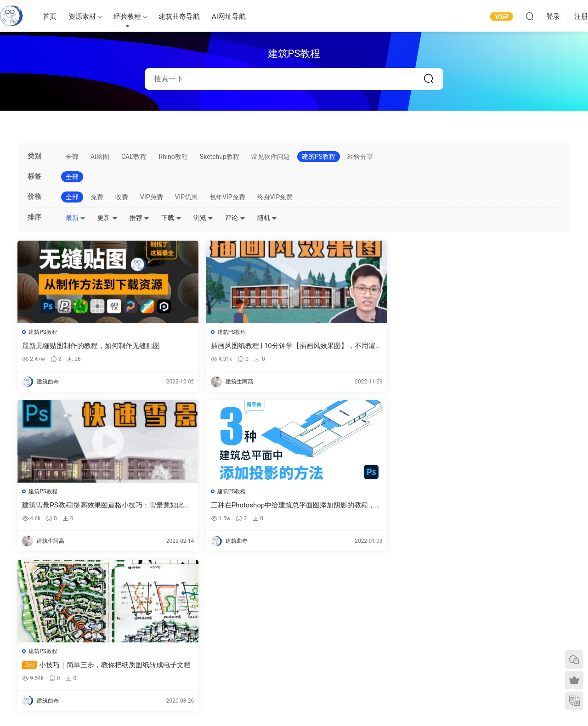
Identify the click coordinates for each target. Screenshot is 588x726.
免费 (97, 197)
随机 (267, 218)
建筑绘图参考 (384, 615)
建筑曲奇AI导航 (72, 651)
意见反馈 (464, 628)
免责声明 (464, 668)
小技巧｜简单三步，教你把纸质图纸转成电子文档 (83, 506)
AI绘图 (100, 157)
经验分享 (360, 157)
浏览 (203, 218)
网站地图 (464, 641)
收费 (122, 197)
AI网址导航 (229, 17)
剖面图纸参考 (384, 656)
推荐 (139, 218)
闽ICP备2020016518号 (236, 703)
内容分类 (464, 654)
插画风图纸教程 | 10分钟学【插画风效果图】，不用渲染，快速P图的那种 (221, 346)
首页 (50, 17)
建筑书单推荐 (69, 678)
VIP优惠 (187, 197)
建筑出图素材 (262, 614)
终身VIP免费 (275, 197)
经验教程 (127, 17)
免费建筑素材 (262, 641)
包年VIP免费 (227, 197)
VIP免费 (152, 197)
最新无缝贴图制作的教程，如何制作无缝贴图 (82, 346)
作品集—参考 (261, 668)
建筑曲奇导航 (179, 17)
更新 (107, 218)
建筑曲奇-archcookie (11, 16)
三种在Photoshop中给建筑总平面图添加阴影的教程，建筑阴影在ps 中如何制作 (503, 346)
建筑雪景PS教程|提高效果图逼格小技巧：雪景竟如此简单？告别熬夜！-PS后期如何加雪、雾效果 (364, 346)
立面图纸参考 (384, 643)
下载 (171, 218)
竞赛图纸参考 (384, 670)
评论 (235, 218)
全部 (72, 157)
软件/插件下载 (71, 664)
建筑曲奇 (195, 703)
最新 (76, 218)
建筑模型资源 (262, 628)
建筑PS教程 (319, 157)
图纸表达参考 (262, 654)
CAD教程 (134, 157)
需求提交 (464, 614)
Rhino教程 (173, 157)
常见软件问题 (271, 157)
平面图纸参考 (384, 630)
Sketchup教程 (220, 157)
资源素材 (82, 17)
